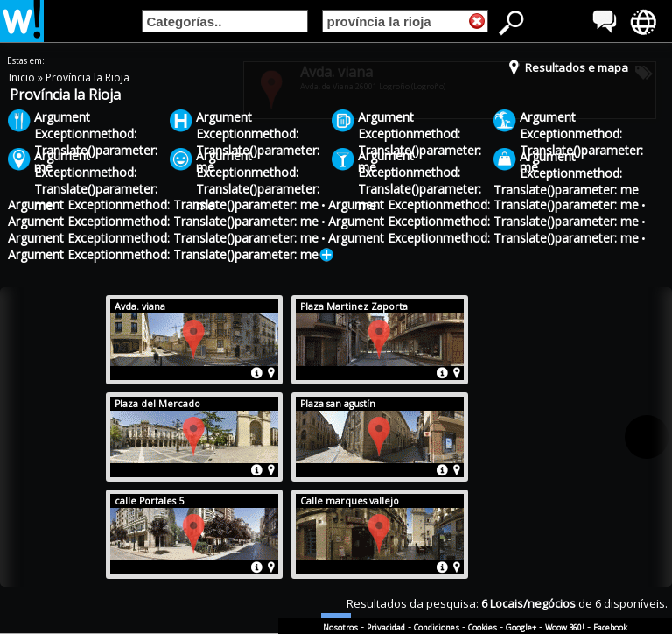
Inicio (23, 77)
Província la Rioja (87, 77)
